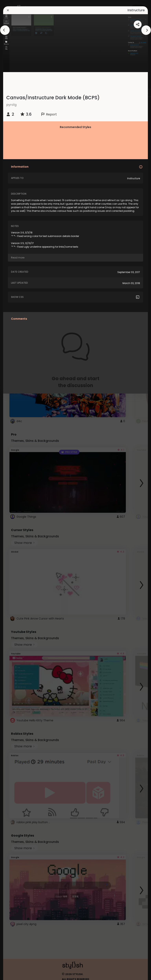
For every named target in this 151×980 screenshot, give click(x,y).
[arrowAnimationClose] (5, 30)
